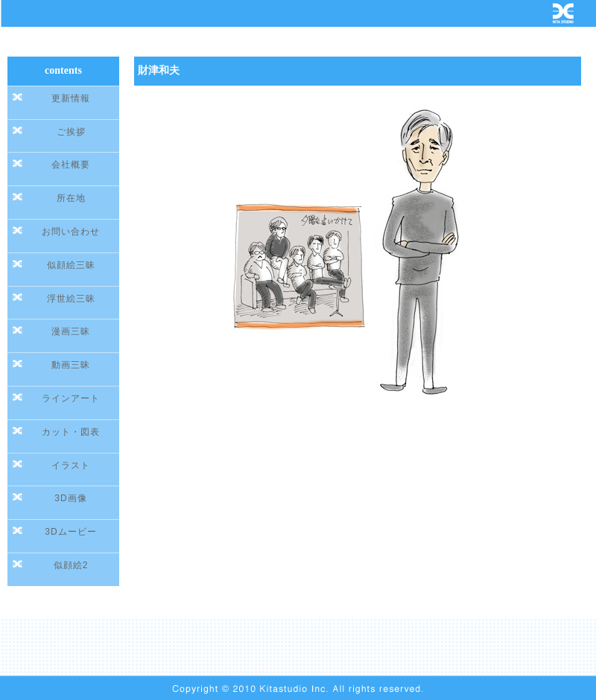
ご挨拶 (71, 132)
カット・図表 (71, 432)
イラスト (71, 465)
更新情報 (71, 98)
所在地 (71, 198)
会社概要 (71, 165)
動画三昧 (71, 365)
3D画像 (70, 498)
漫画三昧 (71, 331)
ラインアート (71, 398)
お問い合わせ (71, 232)
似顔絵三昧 (71, 265)
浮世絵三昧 (71, 299)
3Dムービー (70, 532)
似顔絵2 (71, 565)
